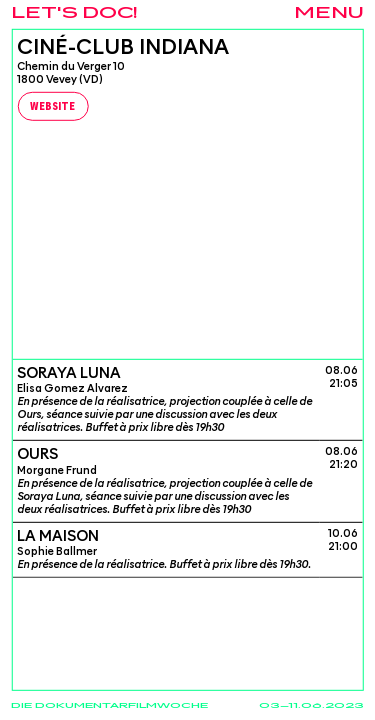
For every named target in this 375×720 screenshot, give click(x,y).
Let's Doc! (74, 13)
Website (52, 107)
